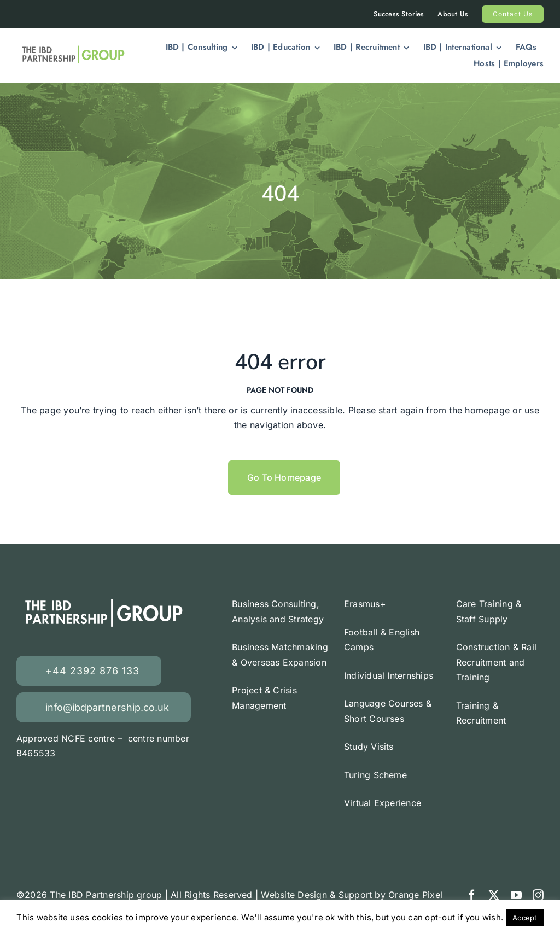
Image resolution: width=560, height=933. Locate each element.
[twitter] (494, 895)
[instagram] (538, 895)
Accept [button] (524, 918)
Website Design (294, 895)
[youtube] (516, 895)
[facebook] (472, 895)
